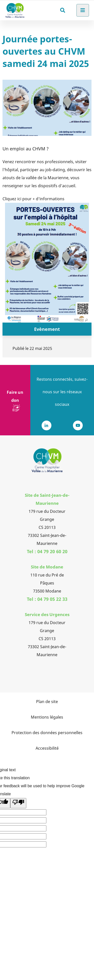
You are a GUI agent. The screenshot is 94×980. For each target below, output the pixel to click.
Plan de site (47, 702)
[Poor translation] (18, 803)
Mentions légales (47, 717)
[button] (47, 263)
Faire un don (15, 396)
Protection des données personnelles (47, 733)
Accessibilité (47, 748)
